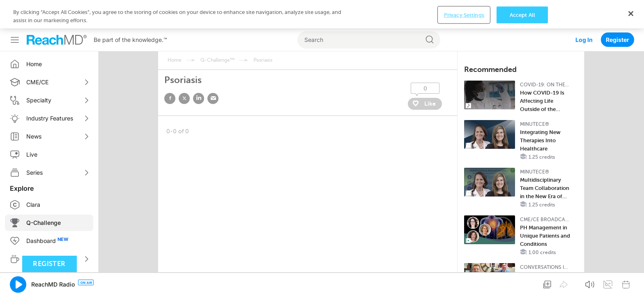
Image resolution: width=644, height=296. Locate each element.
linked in (199, 70)
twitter (184, 70)
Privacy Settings (464, 283)
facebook (170, 70)
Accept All (522, 283)
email (213, 70)
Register (618, 11)
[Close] (631, 282)
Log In (584, 11)
